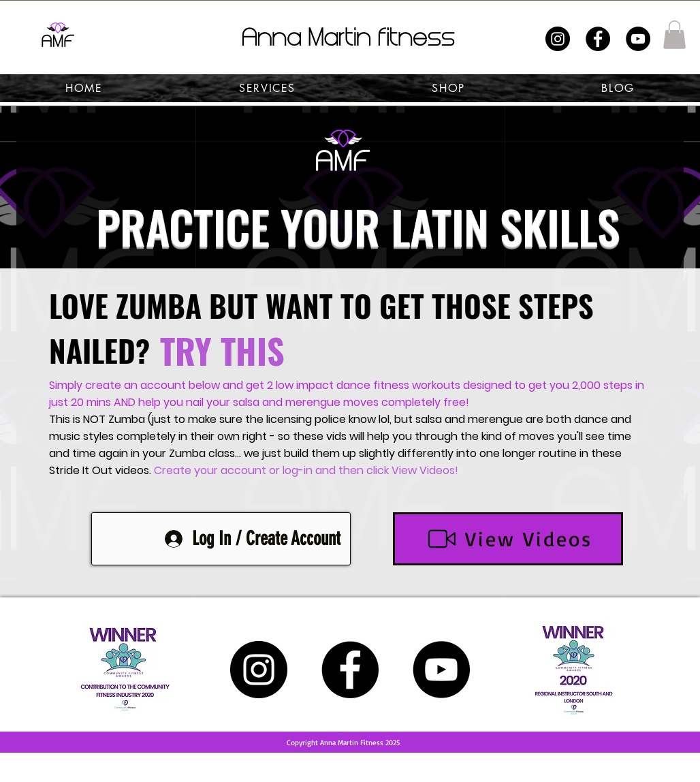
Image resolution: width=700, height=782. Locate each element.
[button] (674, 35)
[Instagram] (558, 39)
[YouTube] (638, 39)
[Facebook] (598, 39)
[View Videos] (508, 539)
